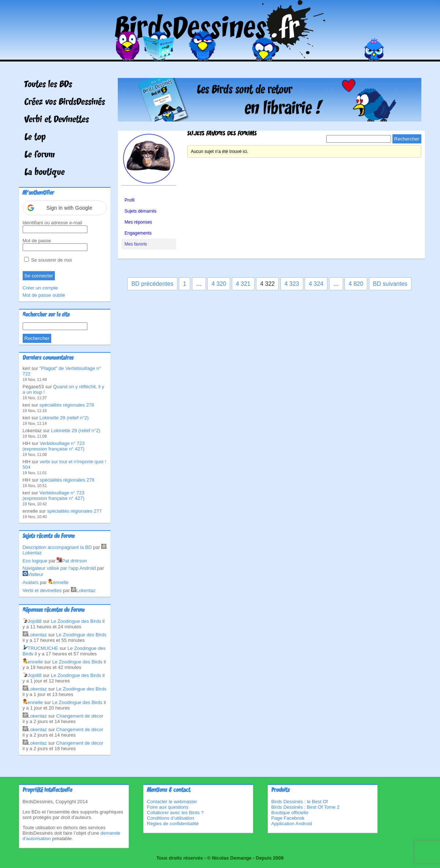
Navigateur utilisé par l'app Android (59, 568)
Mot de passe (37, 241)
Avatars (31, 582)
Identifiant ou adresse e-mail (52, 223)
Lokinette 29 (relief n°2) (64, 418)
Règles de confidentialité (173, 824)
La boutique (45, 173)
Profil (130, 200)
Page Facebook (288, 818)
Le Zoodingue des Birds (76, 621)
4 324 (316, 284)
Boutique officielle (290, 813)
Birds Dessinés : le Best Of (300, 802)
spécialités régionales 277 (75, 511)
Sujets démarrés (141, 211)
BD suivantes (390, 284)
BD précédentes (152, 284)
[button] (65, 208)
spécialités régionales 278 (67, 405)
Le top (35, 138)
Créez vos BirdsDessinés (65, 102)
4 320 (219, 284)
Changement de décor (80, 716)
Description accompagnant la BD (57, 547)
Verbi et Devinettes (57, 120)
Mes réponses (138, 222)
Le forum (40, 155)
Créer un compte (40, 288)
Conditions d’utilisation (171, 818)
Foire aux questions (168, 807)
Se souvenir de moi (48, 260)
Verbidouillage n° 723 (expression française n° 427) (54, 446)
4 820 (356, 284)
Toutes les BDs (48, 85)
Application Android (292, 824)
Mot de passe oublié (44, 295)
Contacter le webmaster (172, 802)
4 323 (292, 284)
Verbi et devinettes (42, 590)
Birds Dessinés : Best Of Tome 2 (306, 807)
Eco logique (35, 561)
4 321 (243, 284)
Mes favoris (136, 244)
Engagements (138, 233)
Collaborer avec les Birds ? (175, 813)
